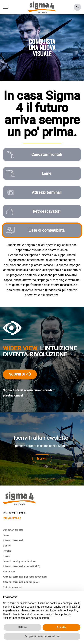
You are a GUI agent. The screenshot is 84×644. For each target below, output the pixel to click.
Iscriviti (42, 459)
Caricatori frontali (13, 530)
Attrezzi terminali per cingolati (21, 582)
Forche (7, 551)
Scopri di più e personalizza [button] (42, 636)
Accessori (9, 571)
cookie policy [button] (70, 610)
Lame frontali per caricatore (19, 561)
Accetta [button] (61, 627)
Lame (6, 535)
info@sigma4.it (12, 518)
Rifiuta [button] (23, 627)
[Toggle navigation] (7, 7)
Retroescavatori (12, 587)
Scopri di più (20, 374)
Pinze (6, 556)
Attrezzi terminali (13, 540)
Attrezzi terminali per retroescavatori (25, 577)
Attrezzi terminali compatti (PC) (22, 566)
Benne (7, 546)
